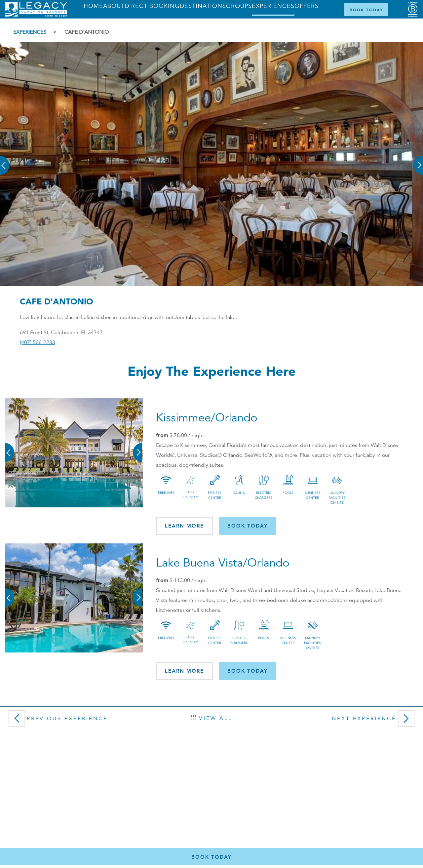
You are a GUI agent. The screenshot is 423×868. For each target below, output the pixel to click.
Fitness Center (215, 495)
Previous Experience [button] (57, 721)
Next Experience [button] (375, 721)
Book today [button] (248, 526)
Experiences (30, 32)
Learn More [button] (184, 526)
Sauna (239, 493)
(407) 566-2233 (38, 342)
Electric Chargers (264, 495)
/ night (187, 435)
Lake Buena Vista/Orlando (223, 563)
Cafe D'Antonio (87, 32)
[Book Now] (366, 9)
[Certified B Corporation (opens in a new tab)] (413, 9)
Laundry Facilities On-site (337, 498)
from (162, 435)
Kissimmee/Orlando (207, 418)
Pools (288, 493)
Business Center (313, 495)
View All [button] (211, 718)
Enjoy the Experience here (212, 371)
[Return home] (36, 15)
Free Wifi (166, 493)
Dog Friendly (190, 494)
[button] (5, 161)
